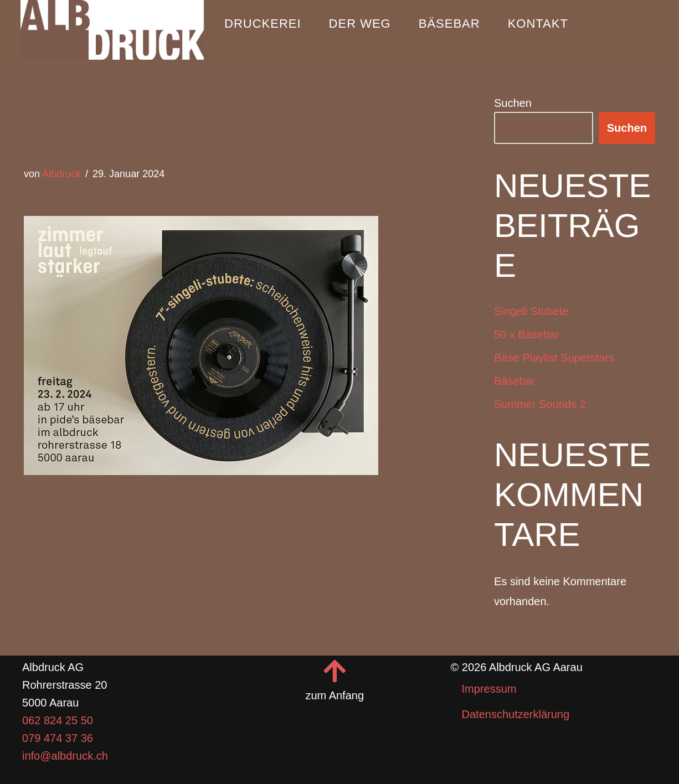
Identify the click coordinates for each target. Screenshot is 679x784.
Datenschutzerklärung (516, 714)
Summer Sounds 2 (540, 404)
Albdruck (61, 174)
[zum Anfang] (335, 671)
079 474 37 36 (58, 738)
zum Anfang (335, 695)
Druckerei (263, 24)
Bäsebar (449, 24)
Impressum (489, 689)
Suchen (513, 103)
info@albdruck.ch (65, 756)
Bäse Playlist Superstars (554, 358)
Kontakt (538, 24)
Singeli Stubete (531, 311)
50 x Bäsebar (527, 334)
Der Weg (360, 24)
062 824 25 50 (58, 720)
